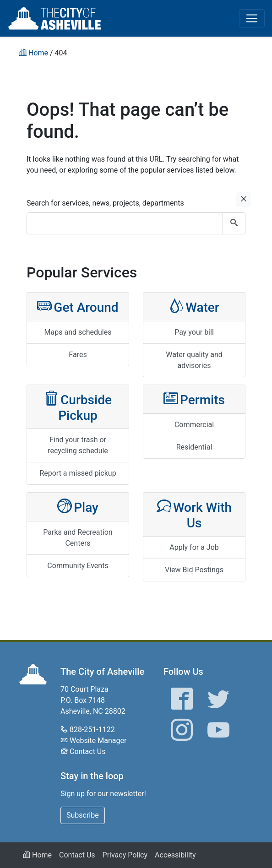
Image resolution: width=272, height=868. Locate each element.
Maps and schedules (78, 332)
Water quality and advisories (194, 360)
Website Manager (98, 741)
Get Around (78, 307)
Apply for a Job (194, 547)
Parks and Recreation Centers (78, 538)
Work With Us (194, 514)
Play (78, 507)
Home (37, 855)
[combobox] (136, 223)
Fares (78, 355)
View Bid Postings (194, 570)
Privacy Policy (125, 855)
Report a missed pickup (78, 473)
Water (194, 307)
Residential (194, 447)
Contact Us (88, 751)
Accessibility (175, 855)
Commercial (194, 425)
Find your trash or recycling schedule (78, 445)
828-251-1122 (92, 730)
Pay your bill (194, 332)
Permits (194, 399)
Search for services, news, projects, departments (105, 203)
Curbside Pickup (78, 407)
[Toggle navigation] (252, 18)
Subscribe (83, 815)
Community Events (78, 566)
